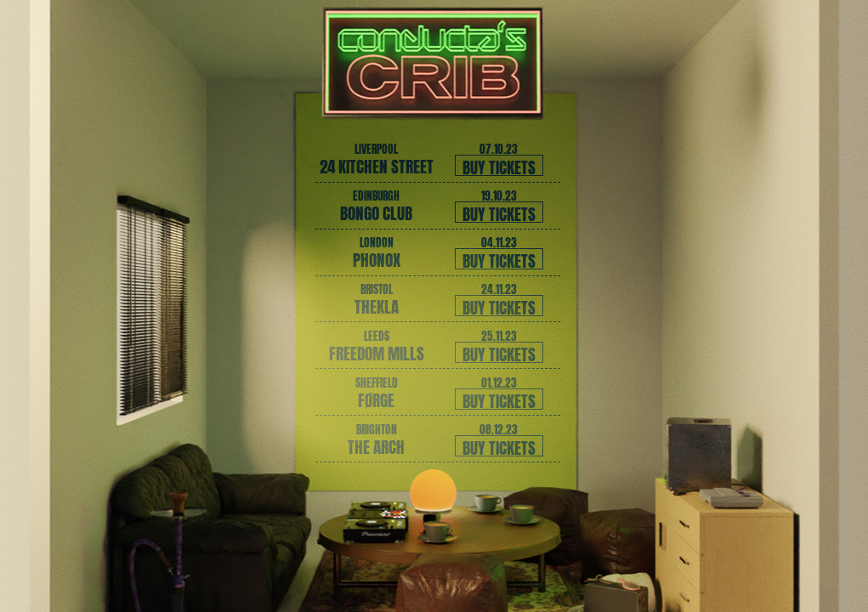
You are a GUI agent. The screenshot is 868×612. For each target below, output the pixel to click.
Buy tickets (499, 165)
